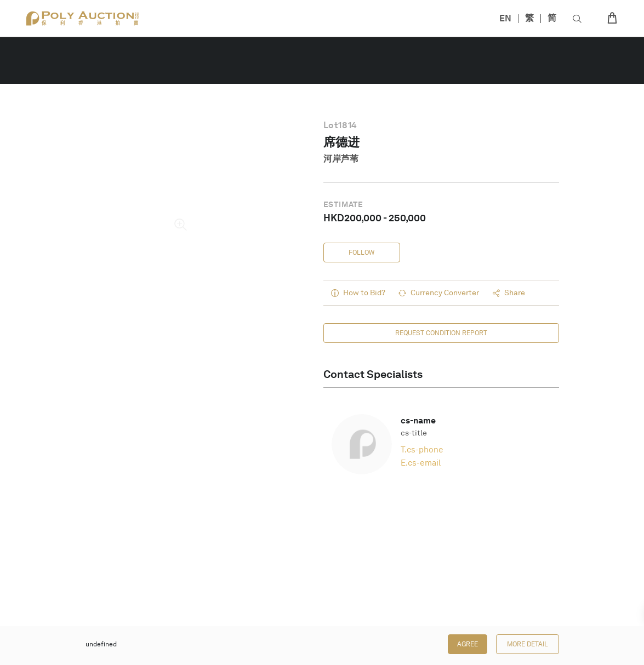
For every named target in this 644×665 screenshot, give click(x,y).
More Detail (528, 644)
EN (505, 18)
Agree (468, 644)
